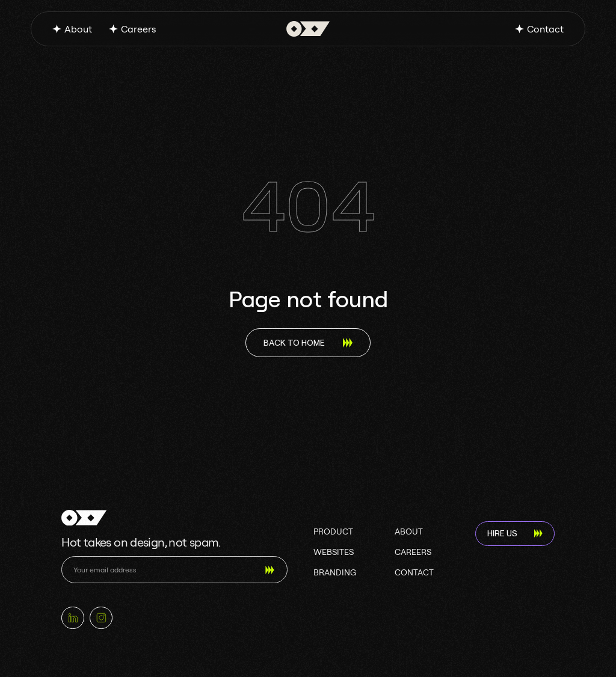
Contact (545, 29)
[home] (308, 29)
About (78, 29)
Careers (138, 29)
